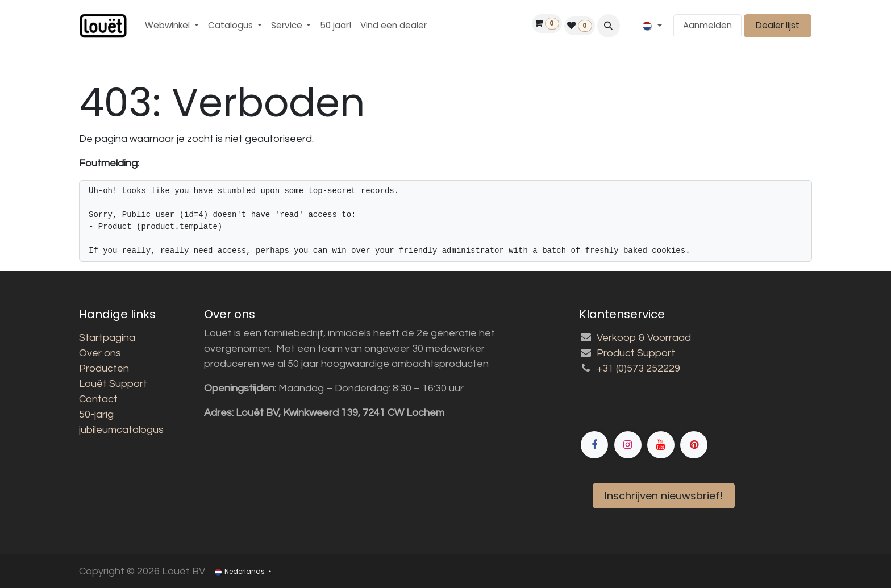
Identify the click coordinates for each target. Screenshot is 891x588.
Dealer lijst (778, 25)
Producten (104, 368)
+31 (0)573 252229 (638, 368)
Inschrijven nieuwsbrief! (664, 496)
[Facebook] (696, 405)
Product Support (636, 353)
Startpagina (107, 338)
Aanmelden (707, 25)
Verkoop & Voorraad (644, 338)
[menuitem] (172, 26)
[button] (609, 26)
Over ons (100, 353)
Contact (98, 399)
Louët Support (113, 384)
